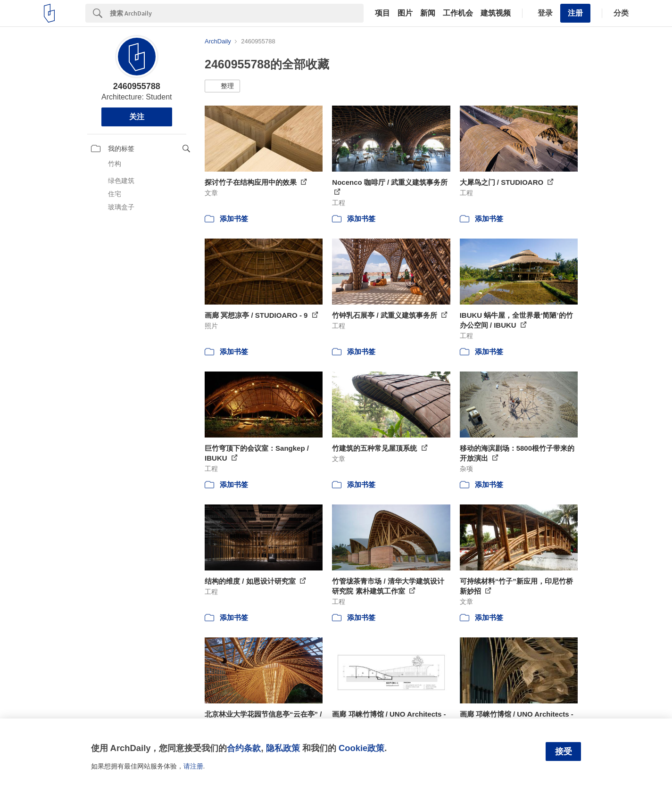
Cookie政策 (361, 748)
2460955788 (137, 86)
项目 (382, 13)
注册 (575, 13)
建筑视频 (496, 13)
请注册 (193, 766)
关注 (137, 117)
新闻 (428, 13)
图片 (405, 13)
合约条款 (244, 748)
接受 (564, 752)
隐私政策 (283, 748)
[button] (222, 86)
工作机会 (458, 13)
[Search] (237, 13)
